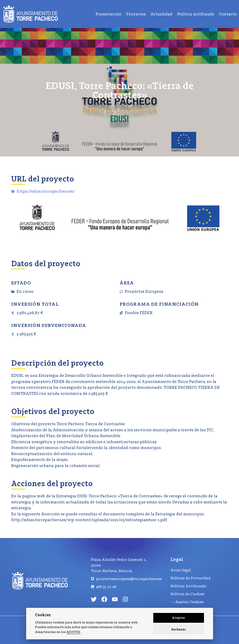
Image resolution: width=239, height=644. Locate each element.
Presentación (109, 14)
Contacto (228, 14)
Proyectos (136, 14)
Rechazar (179, 629)
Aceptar (179, 618)
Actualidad (161, 14)
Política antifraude (196, 14)
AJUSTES (73, 632)
